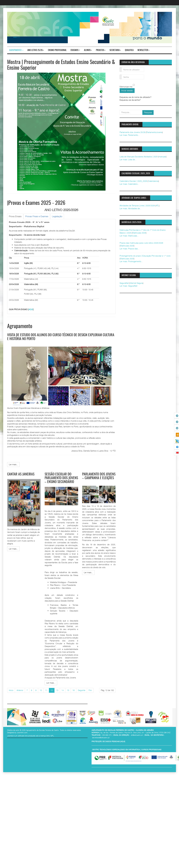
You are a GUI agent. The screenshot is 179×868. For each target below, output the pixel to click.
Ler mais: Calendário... (129, 184)
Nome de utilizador (121, 68)
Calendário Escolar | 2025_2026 (133, 181)
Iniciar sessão (127, 90)
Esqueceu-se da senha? (130, 100)
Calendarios (153, 181)
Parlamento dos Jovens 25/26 (132, 132)
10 (41, 690)
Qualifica (129, 50)
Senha (121, 75)
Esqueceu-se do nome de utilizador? (135, 97)
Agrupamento (16, 50)
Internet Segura (136, 283)
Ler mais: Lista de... (128, 159)
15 (68, 690)
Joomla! (10, 736)
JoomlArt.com (22, 732)
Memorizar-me (126, 87)
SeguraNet (124, 283)
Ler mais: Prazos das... (129, 249)
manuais (162, 157)
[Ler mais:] (13, 464)
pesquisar (120, 110)
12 (52, 690)
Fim (90, 690)
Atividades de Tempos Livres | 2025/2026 (137, 205)
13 (57, 690)
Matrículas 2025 (139, 233)
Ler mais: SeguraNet (128, 286)
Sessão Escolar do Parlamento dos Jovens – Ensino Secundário (61, 478)
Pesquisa (148, 112)
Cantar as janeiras (21, 474)
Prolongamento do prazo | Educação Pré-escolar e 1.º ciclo (145, 256)
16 (73, 690)
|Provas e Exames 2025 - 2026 (36, 203)
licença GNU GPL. (47, 736)
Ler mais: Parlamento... (130, 135)
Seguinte (82, 690)
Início (11, 690)
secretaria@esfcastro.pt (101, 738)
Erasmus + (75, 50)
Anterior (20, 690)
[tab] (15, 216)
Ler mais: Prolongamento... (131, 261)
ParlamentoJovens (154, 132)
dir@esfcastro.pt (137, 735)
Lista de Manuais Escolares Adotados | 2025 (139, 157)
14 (63, 690)
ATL (157, 205)
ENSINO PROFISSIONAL (57, 50)
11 (46, 690)
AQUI (31, 309)
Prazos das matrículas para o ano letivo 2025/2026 (141, 243)
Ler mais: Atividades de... (130, 208)
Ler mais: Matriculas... (129, 236)
